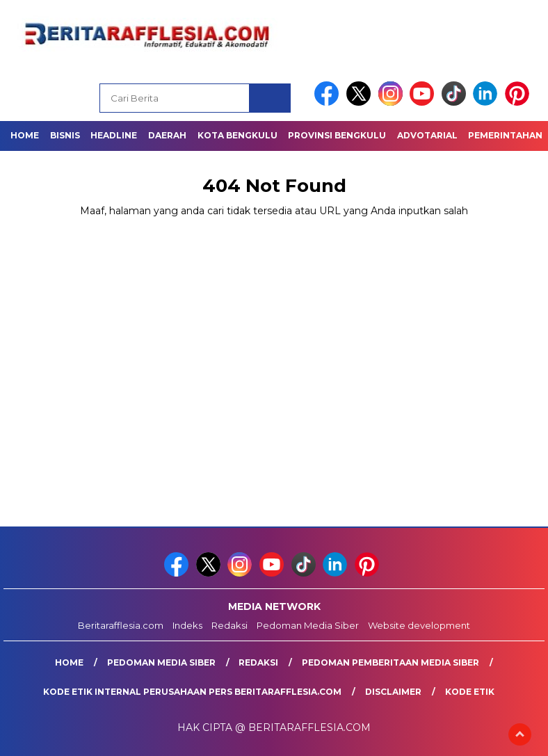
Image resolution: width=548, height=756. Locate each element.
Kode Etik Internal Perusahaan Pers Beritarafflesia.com (192, 692)
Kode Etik (470, 692)
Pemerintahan (505, 135)
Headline (114, 135)
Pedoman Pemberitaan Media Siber (390, 662)
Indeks (187, 625)
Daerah (167, 135)
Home (25, 135)
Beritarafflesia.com (121, 625)
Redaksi (229, 625)
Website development (419, 625)
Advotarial (427, 135)
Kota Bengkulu (237, 135)
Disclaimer (393, 692)
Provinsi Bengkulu (337, 135)
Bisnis (65, 135)
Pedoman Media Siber (308, 625)
